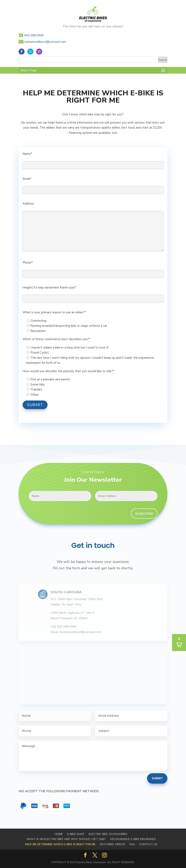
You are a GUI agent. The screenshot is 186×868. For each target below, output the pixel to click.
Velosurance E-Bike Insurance (133, 839)
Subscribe (144, 513)
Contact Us (148, 844)
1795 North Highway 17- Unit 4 (72, 613)
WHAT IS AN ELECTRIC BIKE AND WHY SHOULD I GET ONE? (66, 839)
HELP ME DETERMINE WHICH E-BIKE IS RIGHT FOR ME (60, 844)
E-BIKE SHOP (76, 834)
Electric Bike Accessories (108, 834)
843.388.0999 (34, 35)
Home (59, 834)
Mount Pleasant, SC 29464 (69, 618)
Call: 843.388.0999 (63, 627)
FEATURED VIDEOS (112, 844)
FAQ (132, 844)
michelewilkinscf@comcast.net (45, 42)
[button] (179, 643)
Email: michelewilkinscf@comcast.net (76, 632)
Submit (157, 778)
